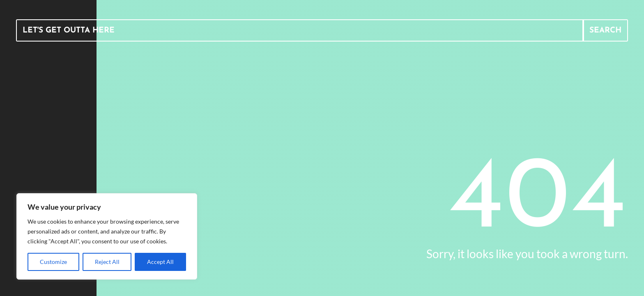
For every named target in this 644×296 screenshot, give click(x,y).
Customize (53, 262)
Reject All (107, 262)
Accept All (160, 262)
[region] (107, 236)
